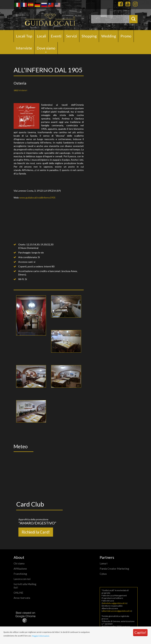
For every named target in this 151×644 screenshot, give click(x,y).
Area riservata (22, 598)
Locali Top (24, 36)
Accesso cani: (26, 262)
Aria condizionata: (28, 257)
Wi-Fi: (21, 279)
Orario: (22, 244)
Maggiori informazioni (40, 636)
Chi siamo (19, 563)
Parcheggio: (25, 252)
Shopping (89, 36)
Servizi (72, 36)
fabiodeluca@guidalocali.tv (114, 603)
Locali (41, 36)
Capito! (140, 632)
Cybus (103, 574)
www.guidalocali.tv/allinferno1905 (37, 198)
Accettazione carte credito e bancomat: (40, 271)
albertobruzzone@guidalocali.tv (117, 611)
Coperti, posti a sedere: (31, 266)
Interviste (24, 48)
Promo (126, 36)
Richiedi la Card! (36, 532)
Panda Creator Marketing (114, 569)
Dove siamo (46, 48)
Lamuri (104, 563)
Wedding (109, 36)
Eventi (56, 36)
